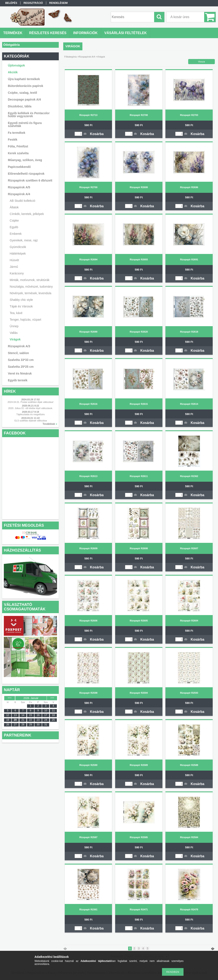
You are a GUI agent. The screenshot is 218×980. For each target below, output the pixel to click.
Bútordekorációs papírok (26, 86)
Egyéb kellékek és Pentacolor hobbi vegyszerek (29, 115)
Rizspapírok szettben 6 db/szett (30, 180)
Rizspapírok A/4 (87, 57)
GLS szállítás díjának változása (31, 421)
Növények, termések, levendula (31, 293)
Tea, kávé (16, 313)
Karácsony (17, 273)
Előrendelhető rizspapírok (26, 174)
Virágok (15, 339)
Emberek (16, 234)
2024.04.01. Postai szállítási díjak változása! (30, 402)
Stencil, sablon (18, 353)
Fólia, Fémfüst (18, 146)
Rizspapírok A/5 (19, 187)
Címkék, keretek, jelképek (27, 214)
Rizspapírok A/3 (19, 346)
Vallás (14, 333)
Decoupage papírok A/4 (24, 99)
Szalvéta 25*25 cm (21, 367)
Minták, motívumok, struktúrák (30, 280)
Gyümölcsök (18, 247)
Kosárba (97, 134)
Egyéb (14, 227)
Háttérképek (18, 254)
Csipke (14, 220)
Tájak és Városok (21, 306)
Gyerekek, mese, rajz (24, 240)
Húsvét (14, 260)
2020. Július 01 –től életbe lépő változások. (30, 408)
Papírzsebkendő (19, 167)
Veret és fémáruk (20, 373)
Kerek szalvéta (18, 153)
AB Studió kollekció (23, 201)
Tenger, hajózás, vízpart (26, 320)
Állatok (14, 207)
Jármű (14, 267)
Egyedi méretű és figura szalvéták (25, 124)
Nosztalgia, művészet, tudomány (31, 287)
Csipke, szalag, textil (22, 93)
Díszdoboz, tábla (20, 106)
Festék (13, 140)
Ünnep (14, 326)
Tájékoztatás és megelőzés (31, 414)
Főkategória (70, 57)
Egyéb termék (18, 380)
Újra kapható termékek (24, 79)
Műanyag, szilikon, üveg (25, 160)
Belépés (11, 3)
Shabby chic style (21, 300)
